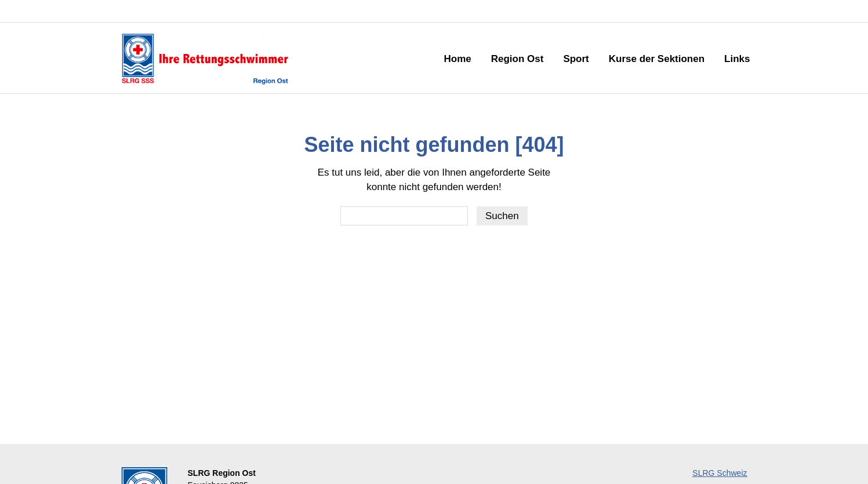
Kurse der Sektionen (657, 59)
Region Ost (517, 59)
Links (737, 59)
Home (457, 59)
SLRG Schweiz (720, 473)
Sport (576, 59)
